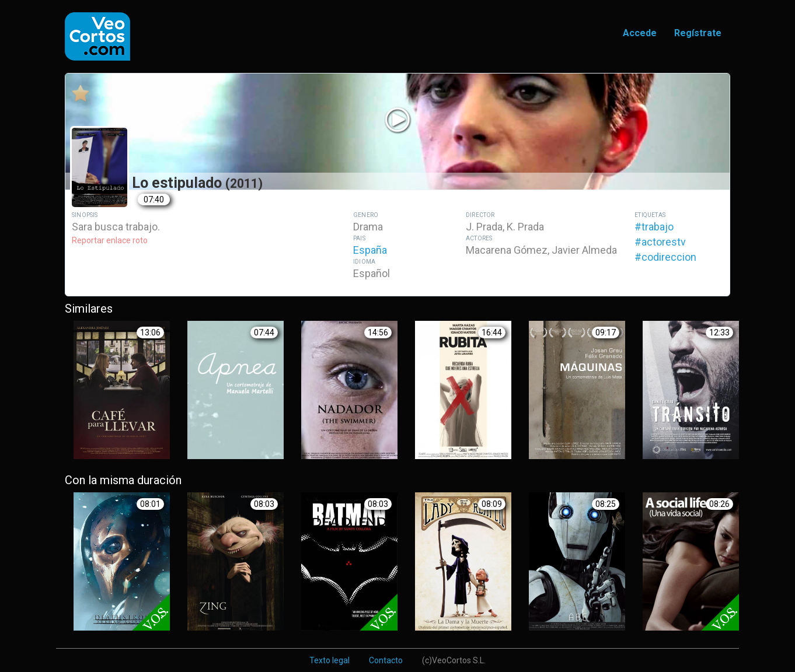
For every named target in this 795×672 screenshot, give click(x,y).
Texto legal (329, 660)
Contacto (386, 660)
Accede (640, 33)
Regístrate (698, 33)
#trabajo (654, 227)
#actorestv (660, 242)
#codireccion (665, 257)
